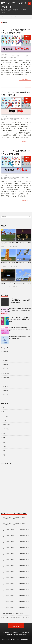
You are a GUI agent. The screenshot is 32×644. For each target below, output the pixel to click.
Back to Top (16, 626)
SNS (4, 412)
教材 (28, 36)
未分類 (4, 446)
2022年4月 (5, 352)
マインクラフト (14, 247)
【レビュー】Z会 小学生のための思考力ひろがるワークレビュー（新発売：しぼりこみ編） (20, 320)
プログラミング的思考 (15, 56)
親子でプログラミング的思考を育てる (14, 5)
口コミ (5, 57)
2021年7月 (5, 356)
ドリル (4, 56)
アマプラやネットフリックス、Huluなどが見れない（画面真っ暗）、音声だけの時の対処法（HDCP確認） (20, 301)
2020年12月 (6, 373)
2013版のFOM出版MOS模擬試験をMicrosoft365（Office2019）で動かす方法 (20, 329)
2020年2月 (5, 395)
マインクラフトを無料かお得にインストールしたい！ (16, 618)
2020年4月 (5, 386)
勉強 (27, 56)
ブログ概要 (6, 633)
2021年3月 (5, 369)
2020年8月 (5, 382)
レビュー (23, 56)
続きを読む (25, 79)
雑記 (4, 455)
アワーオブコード (7, 416)
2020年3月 (5, 391)
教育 (28, 39)
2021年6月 (5, 360)
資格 (4, 451)
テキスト (5, 420)
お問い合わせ (25, 633)
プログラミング (6, 247)
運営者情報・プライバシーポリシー (16, 634)
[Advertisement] (16, 487)
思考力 (9, 57)
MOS (4, 407)
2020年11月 (6, 378)
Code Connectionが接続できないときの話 (13, 613)
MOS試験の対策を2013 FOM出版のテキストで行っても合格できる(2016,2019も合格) (20, 310)
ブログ (8, 56)
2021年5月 (5, 365)
